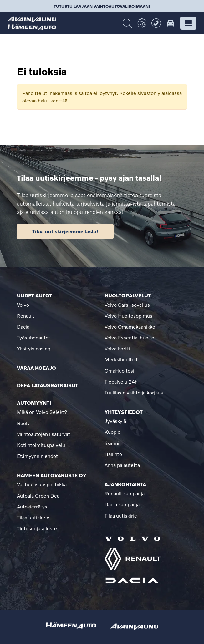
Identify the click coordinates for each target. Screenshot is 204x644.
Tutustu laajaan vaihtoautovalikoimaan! (102, 6)
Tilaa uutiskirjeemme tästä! (65, 231)
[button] (188, 23)
